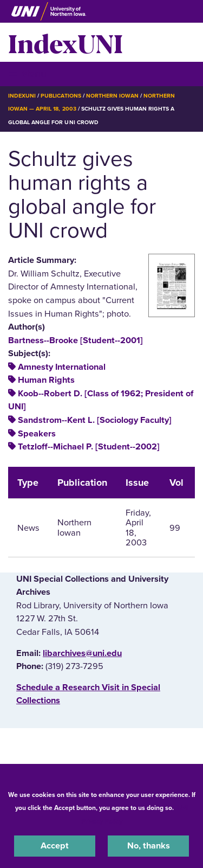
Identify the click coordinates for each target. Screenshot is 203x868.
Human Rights (46, 380)
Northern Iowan (112, 96)
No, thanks (149, 846)
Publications (61, 96)
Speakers (37, 434)
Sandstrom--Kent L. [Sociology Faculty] (95, 420)
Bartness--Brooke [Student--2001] (76, 340)
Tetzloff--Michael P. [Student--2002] (89, 447)
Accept (55, 846)
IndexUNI (66, 42)
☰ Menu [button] (27, 73)
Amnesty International (62, 367)
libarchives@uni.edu (82, 653)
